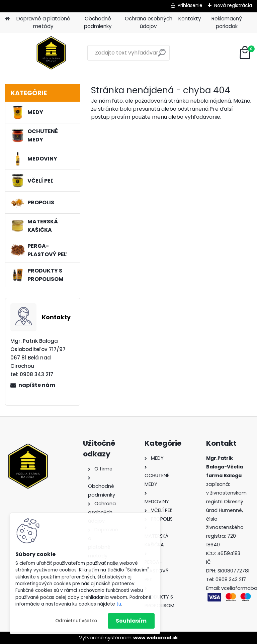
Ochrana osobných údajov (149, 22)
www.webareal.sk (156, 638)
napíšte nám (37, 385)
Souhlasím (131, 621)
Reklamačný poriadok (227, 22)
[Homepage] (7, 19)
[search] (162, 55)
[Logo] (51, 53)
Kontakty (190, 19)
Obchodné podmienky (98, 22)
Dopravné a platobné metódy (43, 22)
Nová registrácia (233, 5)
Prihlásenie (190, 5)
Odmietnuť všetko (76, 621)
